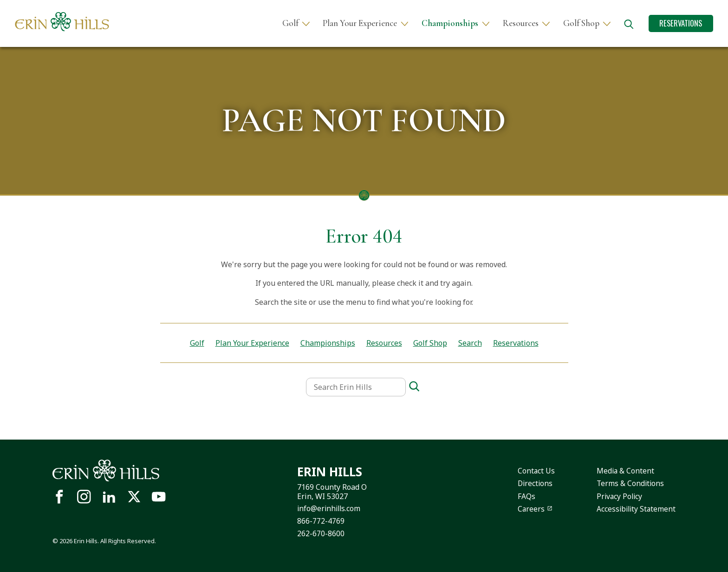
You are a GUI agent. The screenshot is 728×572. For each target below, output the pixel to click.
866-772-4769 (319, 521)
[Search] (414, 387)
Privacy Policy (618, 496)
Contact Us (532, 471)
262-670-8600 (319, 533)
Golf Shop (581, 23)
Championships (450, 23)
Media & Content (624, 471)
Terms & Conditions (629, 483)
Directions (531, 483)
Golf (290, 23)
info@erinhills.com (328, 508)
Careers (527, 509)
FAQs (522, 496)
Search (470, 343)
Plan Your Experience (360, 23)
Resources (521, 23)
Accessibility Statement (635, 509)
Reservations (681, 23)
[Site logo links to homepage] (62, 22)
